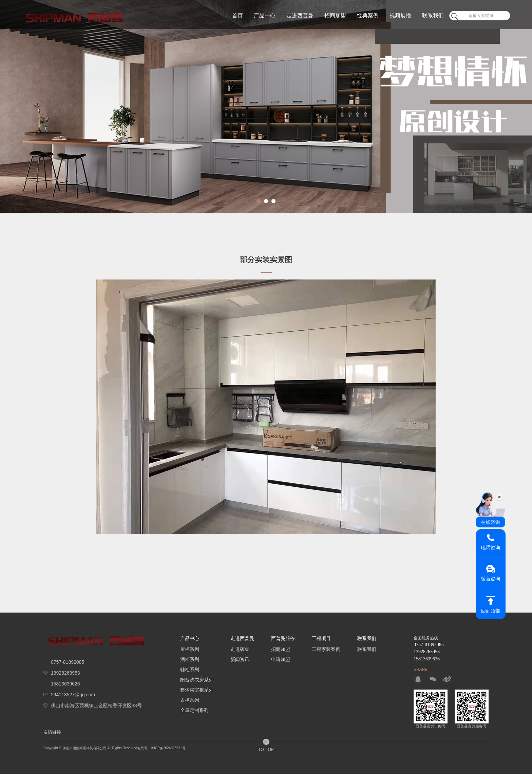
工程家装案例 (326, 649)
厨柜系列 (190, 649)
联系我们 (433, 15)
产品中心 (265, 15)
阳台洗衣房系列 (197, 680)
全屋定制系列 (194, 710)
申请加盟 (281, 659)
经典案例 (368, 15)
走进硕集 (240, 649)
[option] (266, 107)
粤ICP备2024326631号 (168, 748)
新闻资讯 (240, 659)
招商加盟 (335, 15)
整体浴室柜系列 (197, 690)
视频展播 (400, 15)
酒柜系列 (190, 659)
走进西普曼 (300, 15)
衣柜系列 (190, 700)
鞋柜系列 (190, 670)
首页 (237, 15)
